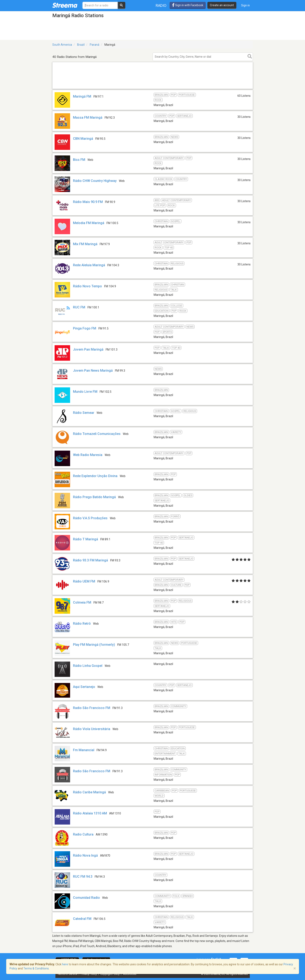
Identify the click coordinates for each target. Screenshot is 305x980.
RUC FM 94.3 (83, 877)
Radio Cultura (83, 834)
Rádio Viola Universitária (92, 729)
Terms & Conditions (36, 968)
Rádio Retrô (82, 624)
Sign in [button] (245, 5)
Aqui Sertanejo (84, 687)
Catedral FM (82, 919)
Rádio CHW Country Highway (95, 181)
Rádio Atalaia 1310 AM (90, 813)
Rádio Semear (84, 413)
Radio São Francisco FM (92, 708)
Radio (161, 5)
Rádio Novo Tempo (87, 286)
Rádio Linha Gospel (88, 666)
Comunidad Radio (86, 898)
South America (62, 45)
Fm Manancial (84, 750)
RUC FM (79, 307)
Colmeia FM (82, 602)
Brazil (81, 45)
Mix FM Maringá (85, 244)
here (65, 964)
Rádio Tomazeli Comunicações (97, 434)
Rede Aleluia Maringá (89, 265)
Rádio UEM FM (84, 581)
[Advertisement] (153, 89)
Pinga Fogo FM (85, 328)
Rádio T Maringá (86, 539)
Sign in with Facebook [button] (188, 5)
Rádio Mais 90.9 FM (88, 202)
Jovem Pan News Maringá (93, 371)
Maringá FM (82, 96)
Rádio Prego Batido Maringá (94, 497)
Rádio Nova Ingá (85, 855)
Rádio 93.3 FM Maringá (90, 560)
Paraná (94, 45)
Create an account (222, 5)
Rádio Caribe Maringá (89, 792)
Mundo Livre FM (85, 392)
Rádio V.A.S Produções (90, 518)
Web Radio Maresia (88, 455)
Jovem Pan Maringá (88, 349)
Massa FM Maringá (88, 118)
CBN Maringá (83, 139)
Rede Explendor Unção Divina (95, 476)
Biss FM (79, 160)
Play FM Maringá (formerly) (94, 645)
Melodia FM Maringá (89, 223)
